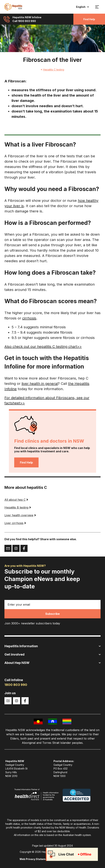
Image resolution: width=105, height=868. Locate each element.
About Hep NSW (52, 663)
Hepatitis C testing (52, 70)
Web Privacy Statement (35, 859)
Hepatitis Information (52, 646)
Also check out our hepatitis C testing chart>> (43, 347)
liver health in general (40, 384)
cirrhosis (29, 318)
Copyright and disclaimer (69, 859)
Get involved (52, 654)
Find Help (89, 19)
